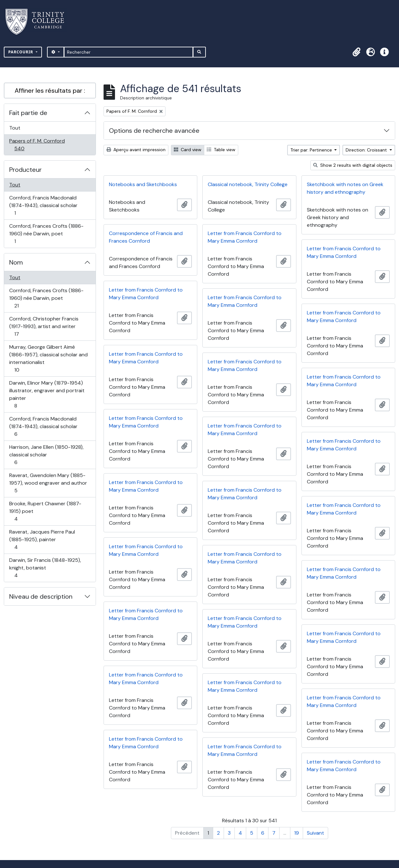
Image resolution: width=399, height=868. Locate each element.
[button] (356, 52)
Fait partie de (28, 113)
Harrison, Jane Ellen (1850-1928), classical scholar (46, 455)
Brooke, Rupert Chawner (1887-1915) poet (45, 511)
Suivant (315, 833)
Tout (15, 128)
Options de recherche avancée (154, 131)
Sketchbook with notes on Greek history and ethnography (345, 188)
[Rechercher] (128, 52)
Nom (16, 262)
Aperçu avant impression (136, 150)
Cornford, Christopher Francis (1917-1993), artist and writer (44, 326)
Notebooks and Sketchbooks (143, 184)
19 (297, 833)
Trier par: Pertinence (312, 150)
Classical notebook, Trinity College (248, 184)
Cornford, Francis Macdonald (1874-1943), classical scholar (43, 205)
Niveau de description (41, 596)
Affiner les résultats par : (50, 91)
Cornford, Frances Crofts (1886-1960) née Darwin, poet (46, 234)
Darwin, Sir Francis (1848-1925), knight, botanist (45, 568)
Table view (221, 150)
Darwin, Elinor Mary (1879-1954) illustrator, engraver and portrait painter (47, 394)
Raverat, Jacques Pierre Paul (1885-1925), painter (42, 539)
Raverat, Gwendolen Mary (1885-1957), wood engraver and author (48, 483)
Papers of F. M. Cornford (37, 145)
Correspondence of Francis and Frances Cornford (146, 237)
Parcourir (21, 52)
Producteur (25, 170)
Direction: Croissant (367, 150)
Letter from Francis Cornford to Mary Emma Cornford (245, 237)
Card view (188, 150)
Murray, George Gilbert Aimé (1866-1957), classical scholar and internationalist (48, 358)
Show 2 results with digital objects (353, 165)
